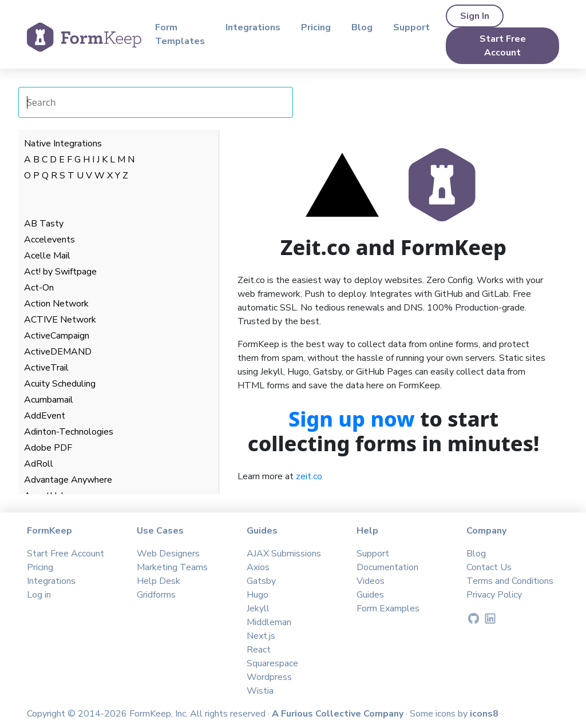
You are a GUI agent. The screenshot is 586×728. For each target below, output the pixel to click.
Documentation (387, 567)
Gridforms (156, 595)
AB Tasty (44, 224)
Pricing (316, 27)
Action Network (56, 304)
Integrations (253, 27)
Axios (258, 567)
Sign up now (352, 419)
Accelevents (50, 240)
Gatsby (261, 581)
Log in (39, 595)
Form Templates (180, 34)
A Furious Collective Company (339, 714)
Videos (371, 581)
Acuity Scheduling (60, 384)
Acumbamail (49, 400)
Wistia (260, 691)
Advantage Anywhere (68, 480)
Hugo (258, 595)
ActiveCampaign (57, 336)
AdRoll (39, 464)
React (259, 650)
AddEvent (45, 416)
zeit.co (309, 476)
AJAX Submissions (284, 554)
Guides (370, 595)
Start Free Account (503, 46)
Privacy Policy (494, 595)
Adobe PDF (48, 448)
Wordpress (269, 677)
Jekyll (258, 608)
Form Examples (388, 608)
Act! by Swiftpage (60, 272)
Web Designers (168, 554)
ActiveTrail (46, 368)
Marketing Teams (172, 567)
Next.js (261, 636)
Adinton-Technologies (69, 432)
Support (411, 27)
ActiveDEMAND (58, 352)
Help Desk (159, 581)
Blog (362, 27)
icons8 (484, 714)
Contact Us (489, 567)
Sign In (475, 16)
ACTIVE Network (60, 320)
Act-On (39, 288)
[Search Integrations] (156, 102)
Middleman (269, 622)
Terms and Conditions (510, 581)
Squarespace (272, 663)
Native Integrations (63, 144)
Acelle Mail (47, 256)
